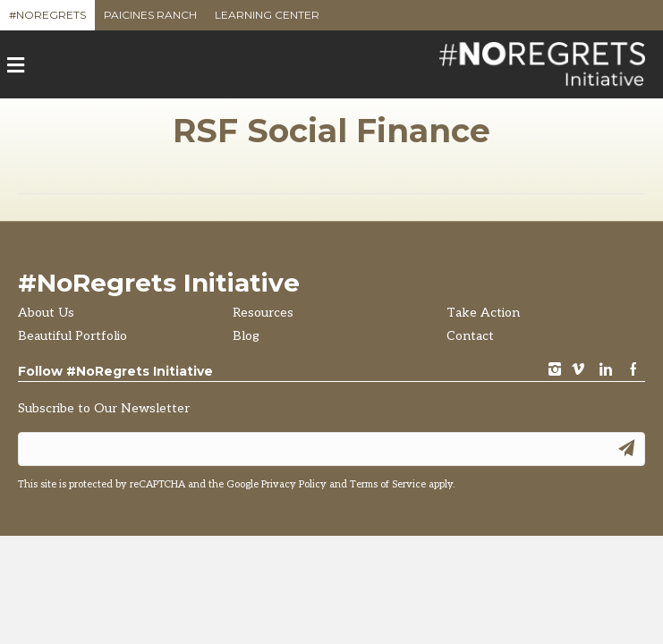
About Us (46, 313)
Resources (263, 313)
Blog (246, 336)
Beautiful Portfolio (72, 336)
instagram (555, 371)
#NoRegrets (47, 19)
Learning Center (267, 19)
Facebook (633, 371)
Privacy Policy (294, 484)
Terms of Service (388, 484)
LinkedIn (606, 371)
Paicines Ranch (150, 19)
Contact (470, 336)
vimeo (578, 371)
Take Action (483, 313)
